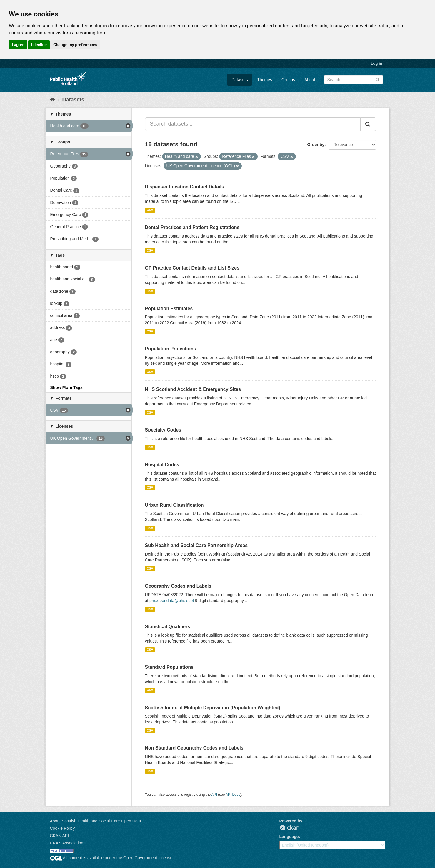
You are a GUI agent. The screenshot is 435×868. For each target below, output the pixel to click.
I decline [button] (39, 45)
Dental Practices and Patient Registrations (192, 227)
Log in (377, 63)
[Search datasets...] (253, 124)
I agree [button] (18, 45)
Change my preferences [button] (75, 45)
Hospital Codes (162, 465)
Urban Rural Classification (174, 505)
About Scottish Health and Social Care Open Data (96, 821)
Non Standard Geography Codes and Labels (194, 748)
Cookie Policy (62, 828)
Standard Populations (169, 667)
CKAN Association (67, 843)
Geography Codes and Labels (178, 586)
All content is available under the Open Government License (111, 858)
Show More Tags (66, 387)
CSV (150, 210)
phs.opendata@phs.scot (172, 601)
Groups (288, 80)
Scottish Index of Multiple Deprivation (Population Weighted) (213, 708)
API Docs (233, 795)
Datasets (240, 80)
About (310, 80)
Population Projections (171, 349)
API (214, 795)
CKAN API (60, 836)
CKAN (289, 828)
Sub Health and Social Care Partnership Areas (196, 545)
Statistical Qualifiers (168, 627)
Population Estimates (169, 308)
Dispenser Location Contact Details (185, 187)
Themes (265, 80)
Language (289, 837)
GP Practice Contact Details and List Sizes (192, 268)
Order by (316, 145)
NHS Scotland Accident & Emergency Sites (193, 389)
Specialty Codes (163, 430)
